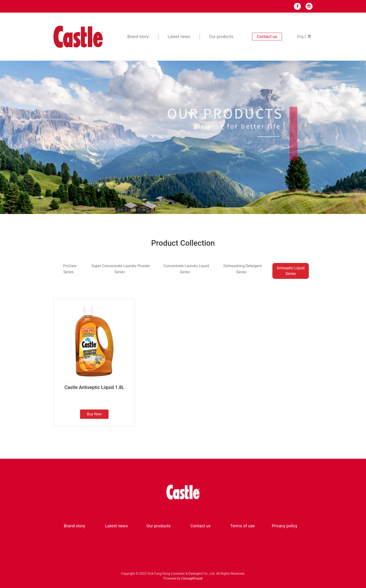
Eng (300, 37)
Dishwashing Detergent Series (243, 269)
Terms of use (243, 526)
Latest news (179, 37)
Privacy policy (285, 526)
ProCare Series (70, 269)
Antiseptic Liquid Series (291, 271)
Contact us (201, 526)
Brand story (138, 37)
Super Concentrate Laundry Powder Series (121, 269)
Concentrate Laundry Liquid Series (186, 269)
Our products (221, 37)
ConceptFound (192, 578)
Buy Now (94, 414)
